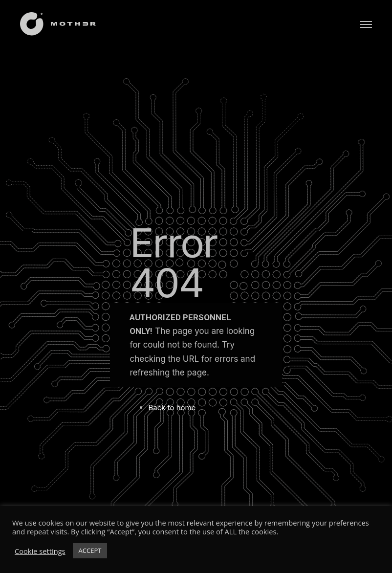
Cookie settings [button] (40, 551)
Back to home (172, 408)
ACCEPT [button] (90, 551)
